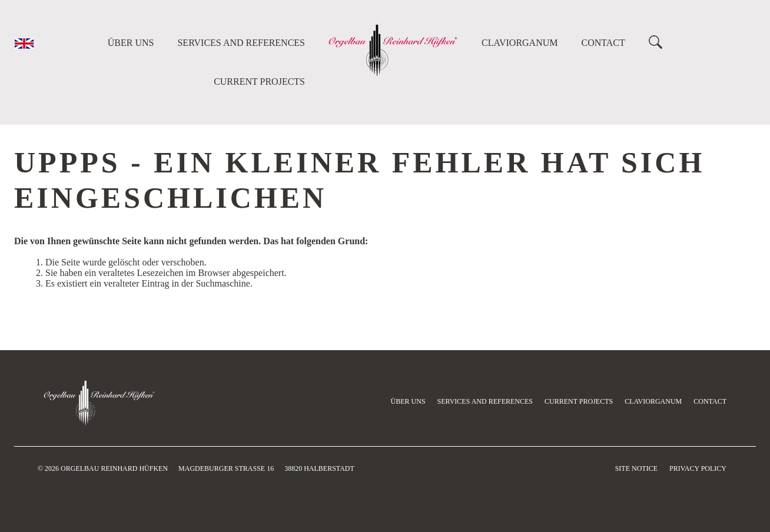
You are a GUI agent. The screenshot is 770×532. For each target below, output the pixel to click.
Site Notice (636, 468)
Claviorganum (520, 43)
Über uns (131, 43)
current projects (259, 82)
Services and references (241, 43)
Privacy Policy (698, 468)
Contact (603, 43)
